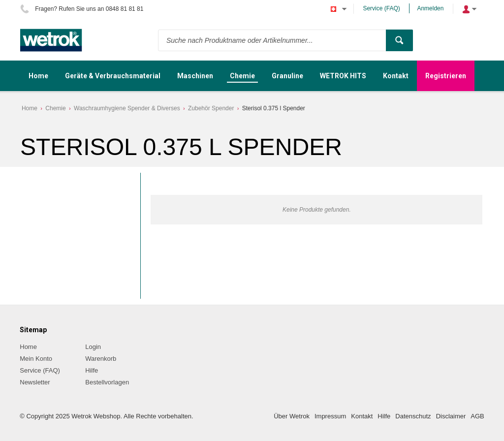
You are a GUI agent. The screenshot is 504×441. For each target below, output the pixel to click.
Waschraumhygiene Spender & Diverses (127, 108)
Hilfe (92, 370)
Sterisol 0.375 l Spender (274, 108)
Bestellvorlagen (107, 382)
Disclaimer (451, 416)
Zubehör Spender (211, 108)
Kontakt (362, 416)
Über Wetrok (292, 416)
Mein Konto (36, 359)
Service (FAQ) (381, 8)
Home (30, 108)
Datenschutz (413, 416)
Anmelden (430, 8)
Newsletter (35, 382)
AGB (477, 416)
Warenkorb (101, 359)
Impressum (330, 416)
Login (93, 347)
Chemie (55, 108)
